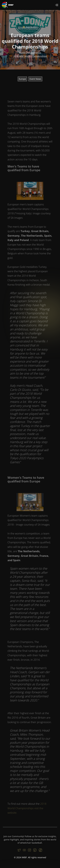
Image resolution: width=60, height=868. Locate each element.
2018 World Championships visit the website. (27, 811)
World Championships (30, 53)
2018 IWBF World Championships (30, 57)
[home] (8, 5)
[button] (57, 5)
